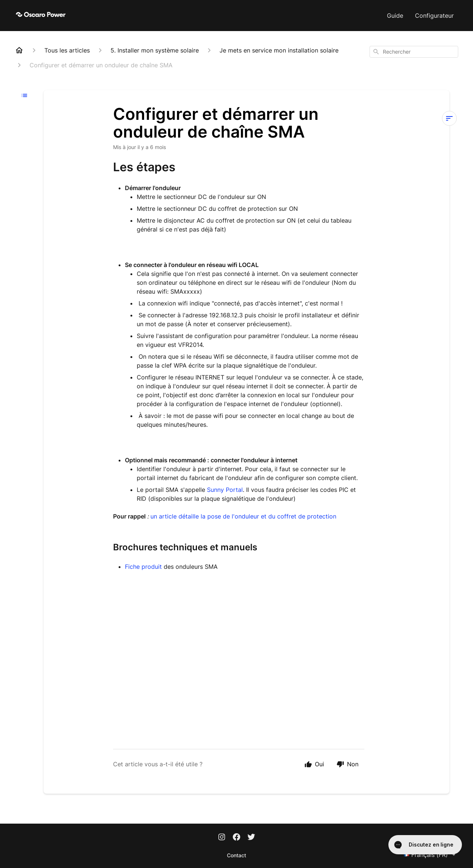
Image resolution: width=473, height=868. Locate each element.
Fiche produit (144, 567)
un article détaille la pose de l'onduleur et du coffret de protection (243, 516)
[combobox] (414, 52)
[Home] (19, 50)
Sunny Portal (225, 490)
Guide (395, 16)
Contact (236, 855)
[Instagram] (222, 838)
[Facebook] (236, 838)
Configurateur (434, 16)
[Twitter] (251, 838)
